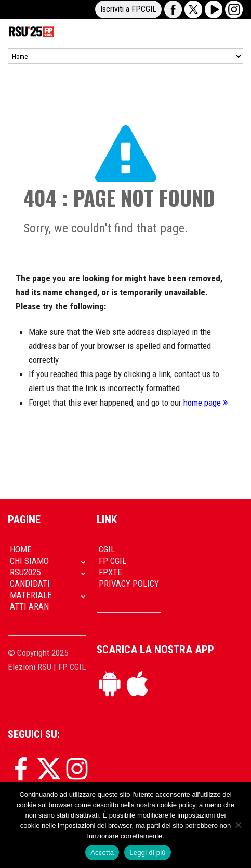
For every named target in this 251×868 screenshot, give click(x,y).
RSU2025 (25, 572)
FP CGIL (113, 561)
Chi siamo (29, 561)
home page (206, 403)
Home (21, 549)
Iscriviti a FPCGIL (128, 9)
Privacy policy (129, 584)
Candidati (30, 584)
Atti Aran (29, 606)
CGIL (107, 549)
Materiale (31, 595)
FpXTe (110, 572)
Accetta (102, 853)
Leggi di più (148, 853)
